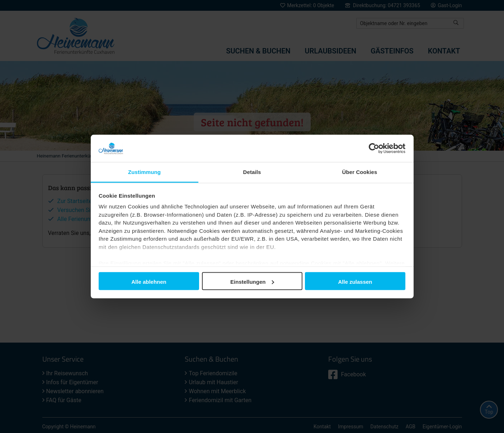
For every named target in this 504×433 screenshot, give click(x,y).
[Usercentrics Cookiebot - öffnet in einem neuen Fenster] (374, 148)
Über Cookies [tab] (360, 172)
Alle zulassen (355, 281)
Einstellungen (252, 281)
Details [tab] (252, 172)
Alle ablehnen (149, 281)
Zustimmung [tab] (144, 172)
